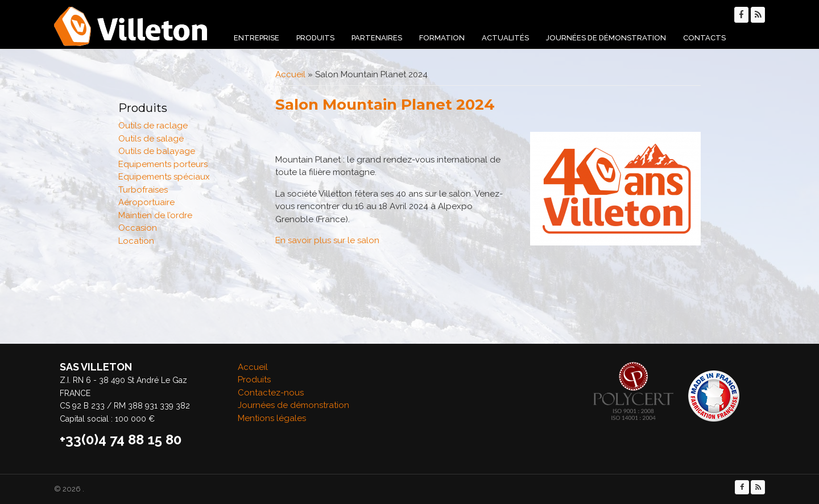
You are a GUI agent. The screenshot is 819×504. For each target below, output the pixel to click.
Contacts (704, 38)
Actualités (505, 38)
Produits (315, 38)
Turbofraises (143, 190)
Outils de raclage (153, 126)
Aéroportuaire (146, 202)
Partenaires (377, 38)
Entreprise (257, 38)
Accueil (290, 74)
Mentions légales (272, 418)
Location (136, 241)
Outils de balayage (157, 151)
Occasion (138, 228)
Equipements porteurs (163, 164)
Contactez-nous (271, 393)
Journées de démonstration (606, 38)
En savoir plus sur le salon (327, 240)
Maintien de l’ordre (155, 215)
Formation (442, 38)
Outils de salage (151, 139)
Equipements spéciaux (164, 177)
